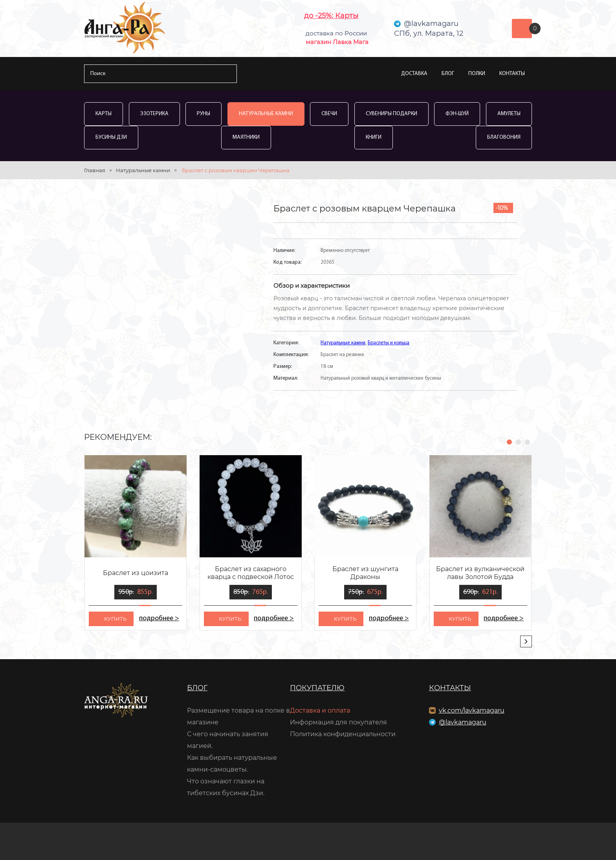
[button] (509, 442)
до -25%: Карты (331, 16)
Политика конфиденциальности (343, 734)
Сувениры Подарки (391, 114)
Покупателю (317, 688)
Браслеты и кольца (389, 343)
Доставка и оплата (320, 710)
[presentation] (526, 641)
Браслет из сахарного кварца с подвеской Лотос (251, 573)
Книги (374, 137)
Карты (104, 114)
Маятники (246, 137)
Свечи (329, 114)
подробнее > (159, 618)
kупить (115, 619)
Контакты (512, 74)
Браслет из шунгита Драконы (365, 573)
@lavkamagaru (463, 722)
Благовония (504, 137)
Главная (95, 170)
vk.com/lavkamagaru (472, 710)
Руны (203, 114)
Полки (477, 74)
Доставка (414, 74)
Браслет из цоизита (136, 573)
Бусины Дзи (111, 137)
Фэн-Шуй (457, 114)
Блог (448, 74)
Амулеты (509, 114)
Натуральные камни (266, 114)
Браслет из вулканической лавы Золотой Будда (480, 573)
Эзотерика (154, 114)
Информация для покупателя (338, 722)
